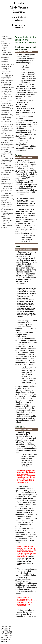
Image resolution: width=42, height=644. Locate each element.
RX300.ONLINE (7, 634)
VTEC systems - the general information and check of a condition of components (7, 104)
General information (5, 60)
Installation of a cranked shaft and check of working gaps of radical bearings (27, 293)
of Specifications (22, 105)
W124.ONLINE (6, 632)
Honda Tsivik (5, 36)
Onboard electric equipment (7, 226)
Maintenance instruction (6, 44)
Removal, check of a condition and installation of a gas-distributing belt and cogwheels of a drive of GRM (8, 129)
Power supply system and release (7, 203)
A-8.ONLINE (6, 630)
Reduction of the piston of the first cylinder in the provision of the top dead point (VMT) (7, 79)
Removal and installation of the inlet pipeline (7, 91)
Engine (4, 51)
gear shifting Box (8, 213)
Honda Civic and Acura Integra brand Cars (7, 40)
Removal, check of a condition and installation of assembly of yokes (7, 111)
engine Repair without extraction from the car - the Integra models (7, 189)
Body (4, 224)
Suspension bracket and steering (8, 221)
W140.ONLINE (6, 636)
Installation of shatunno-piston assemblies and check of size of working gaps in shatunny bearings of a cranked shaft (26, 301)
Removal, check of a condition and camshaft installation (8, 142)
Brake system (6, 218)
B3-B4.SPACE (6, 638)
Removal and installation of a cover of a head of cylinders (8, 86)
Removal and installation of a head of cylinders (8, 148)
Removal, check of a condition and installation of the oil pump (8, 161)
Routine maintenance (5, 48)
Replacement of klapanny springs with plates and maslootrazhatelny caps (7, 119)
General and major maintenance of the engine (7, 195)
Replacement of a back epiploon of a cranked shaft (8, 172)
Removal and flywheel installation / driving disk (7, 167)
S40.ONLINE (6, 628)
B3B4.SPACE (6, 639)
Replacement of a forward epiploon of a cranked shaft (8, 137)
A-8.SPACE (5, 641)
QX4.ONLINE (6, 626)
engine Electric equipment (6, 207)
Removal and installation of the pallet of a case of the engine (8, 154)
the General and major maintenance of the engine (26, 307)
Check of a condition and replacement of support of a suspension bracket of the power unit (8, 180)
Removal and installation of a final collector (8, 96)
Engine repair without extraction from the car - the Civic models (7, 55)
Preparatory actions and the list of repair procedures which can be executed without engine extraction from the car (8, 68)
